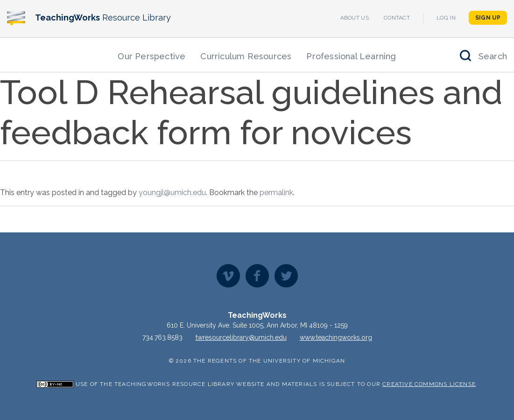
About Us (355, 18)
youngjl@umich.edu (172, 192)
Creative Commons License (429, 384)
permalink (276, 192)
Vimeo (228, 276)
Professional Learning (351, 56)
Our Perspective (151, 56)
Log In (446, 18)
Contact (397, 18)
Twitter (286, 276)
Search (493, 56)
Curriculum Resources (246, 56)
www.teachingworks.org (336, 337)
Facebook (257, 276)
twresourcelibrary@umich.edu (241, 337)
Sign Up (488, 18)
